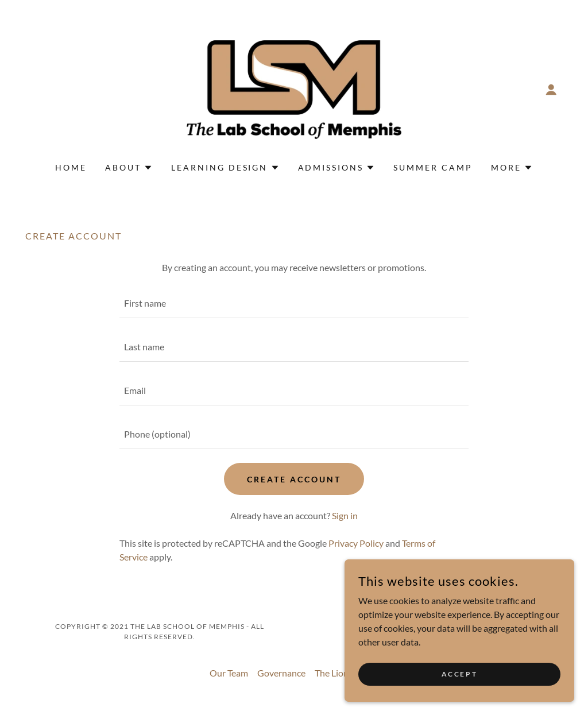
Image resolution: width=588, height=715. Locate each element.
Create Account (294, 479)
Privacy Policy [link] (356, 543)
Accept (459, 674)
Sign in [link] (345, 515)
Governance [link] (281, 673)
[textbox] (294, 303)
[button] (551, 90)
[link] (294, 88)
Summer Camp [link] (433, 167)
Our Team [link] (229, 673)
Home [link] (71, 167)
